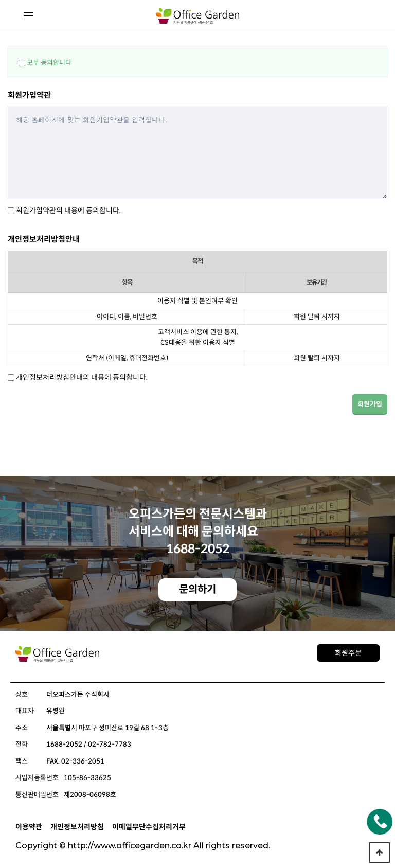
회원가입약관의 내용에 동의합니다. (68, 210)
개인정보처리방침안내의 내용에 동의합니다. (82, 377)
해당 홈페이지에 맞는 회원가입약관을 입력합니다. (197, 153)
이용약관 (29, 827)
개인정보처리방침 (77, 827)
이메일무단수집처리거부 (149, 827)
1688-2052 (198, 549)
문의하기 (197, 589)
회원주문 (348, 653)
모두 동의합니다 (49, 63)
